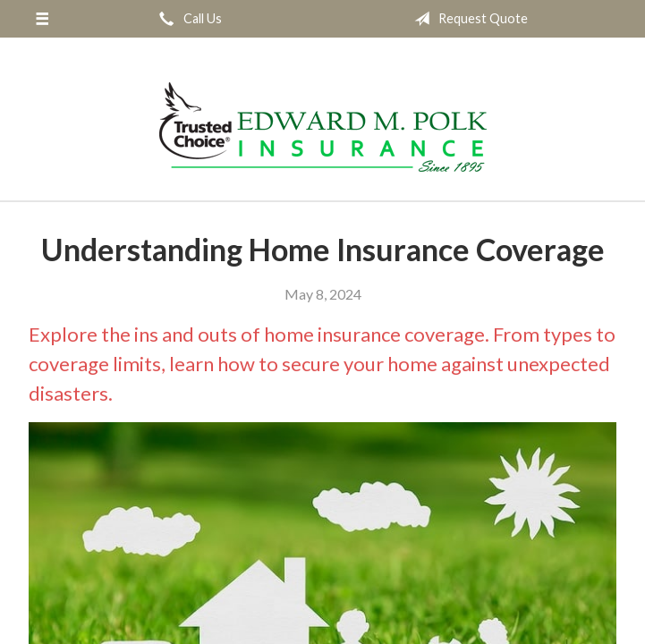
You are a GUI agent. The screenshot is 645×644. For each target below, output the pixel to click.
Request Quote (467, 19)
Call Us (187, 19)
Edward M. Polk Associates (323, 127)
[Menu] (42, 19)
